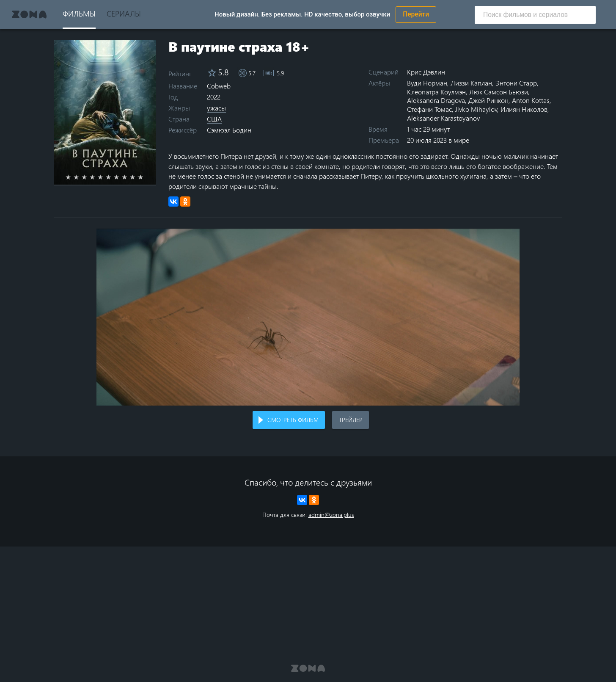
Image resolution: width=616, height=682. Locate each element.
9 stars (137, 177)
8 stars (129, 177)
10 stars (145, 177)
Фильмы (79, 13)
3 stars (89, 177)
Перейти (416, 14)
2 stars (81, 177)
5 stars (105, 177)
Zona (29, 14)
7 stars (121, 177)
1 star (73, 177)
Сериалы (124, 13)
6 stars (113, 177)
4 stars (97, 177)
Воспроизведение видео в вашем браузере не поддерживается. (308, 317)
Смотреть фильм (293, 420)
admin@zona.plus (331, 515)
